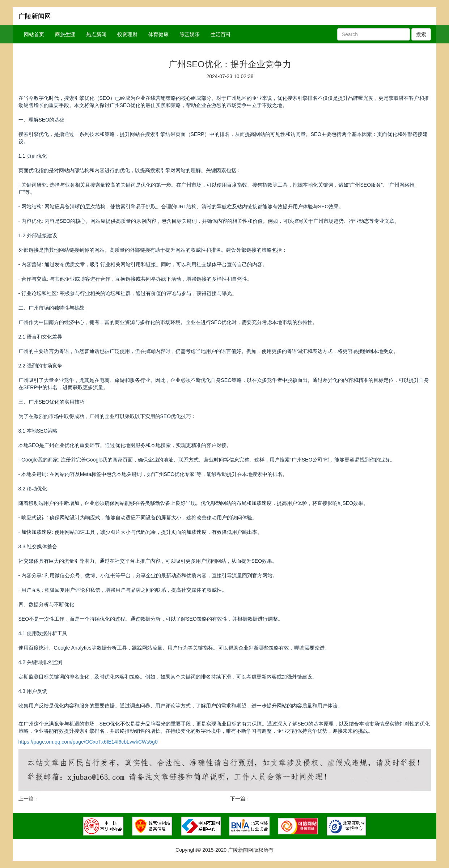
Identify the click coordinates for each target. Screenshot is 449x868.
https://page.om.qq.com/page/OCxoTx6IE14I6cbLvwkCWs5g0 (88, 742)
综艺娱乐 (190, 34)
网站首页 (34, 34)
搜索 (421, 34)
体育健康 (158, 34)
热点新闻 (96, 34)
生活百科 (221, 34)
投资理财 (127, 34)
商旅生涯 (65, 34)
